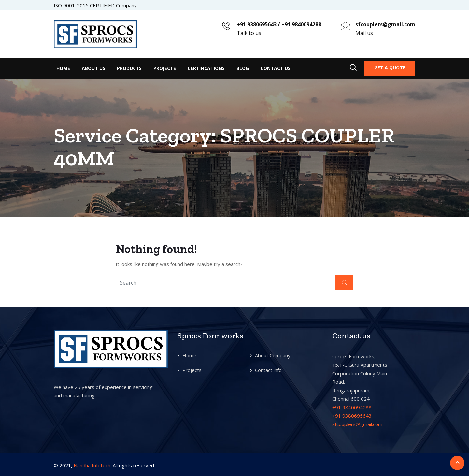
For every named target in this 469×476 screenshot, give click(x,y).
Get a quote (390, 68)
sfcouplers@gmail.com (357, 424)
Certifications (206, 68)
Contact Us (276, 68)
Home (63, 68)
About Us (93, 68)
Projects (165, 68)
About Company (273, 355)
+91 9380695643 (352, 416)
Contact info (268, 370)
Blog (243, 68)
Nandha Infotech (92, 465)
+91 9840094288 (352, 407)
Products (129, 68)
